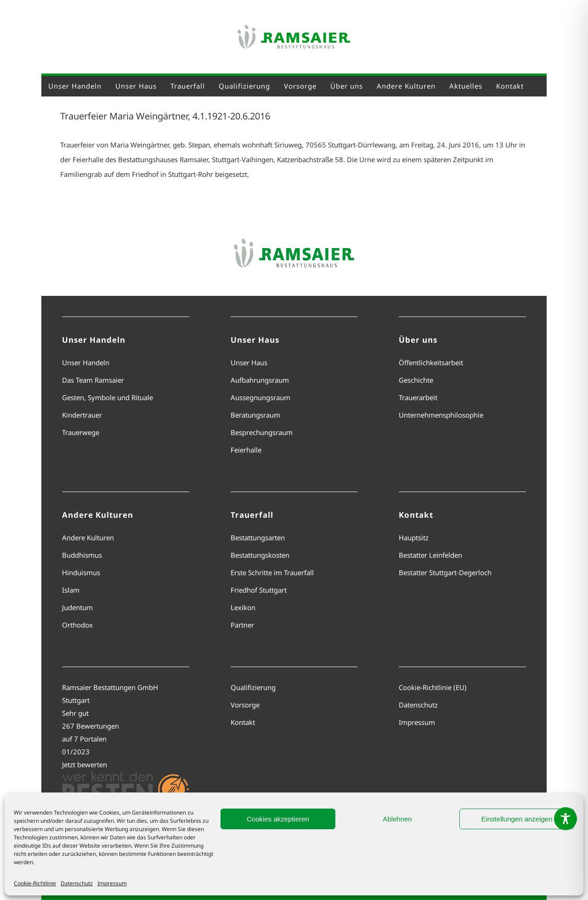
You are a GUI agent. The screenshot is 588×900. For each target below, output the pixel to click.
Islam (71, 590)
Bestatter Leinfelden (430, 555)
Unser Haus (249, 362)
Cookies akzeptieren (278, 819)
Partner (242, 625)
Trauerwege (81, 432)
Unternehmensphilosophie (441, 415)
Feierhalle (246, 450)
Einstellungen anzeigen (517, 819)
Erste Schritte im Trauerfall (272, 572)
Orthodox (77, 625)
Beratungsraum (255, 415)
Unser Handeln (86, 362)
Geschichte (416, 380)
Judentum (77, 607)
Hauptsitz (414, 538)
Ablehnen (397, 819)
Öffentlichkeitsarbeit (431, 362)
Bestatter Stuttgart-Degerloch (445, 572)
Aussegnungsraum (260, 397)
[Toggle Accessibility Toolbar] (565, 819)
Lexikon (243, 607)
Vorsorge (245, 705)
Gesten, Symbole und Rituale (107, 397)
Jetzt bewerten (85, 764)
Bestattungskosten (260, 555)
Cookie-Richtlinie (35, 883)
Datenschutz (77, 883)
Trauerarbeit (418, 397)
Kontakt (243, 722)
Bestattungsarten (258, 538)
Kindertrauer (82, 415)
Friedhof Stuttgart (259, 590)
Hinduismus (81, 572)
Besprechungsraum (262, 432)
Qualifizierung (253, 687)
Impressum (112, 883)
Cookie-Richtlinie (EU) (433, 687)
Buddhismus (82, 555)
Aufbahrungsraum (260, 380)
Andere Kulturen (88, 538)
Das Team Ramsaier (93, 380)
